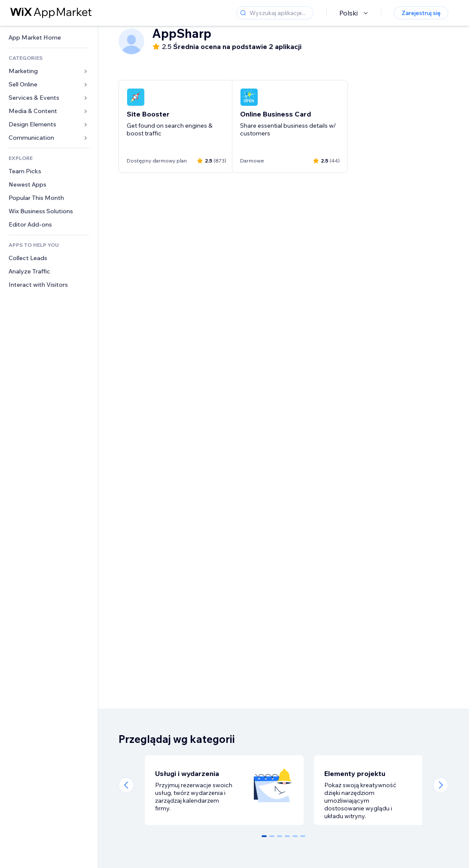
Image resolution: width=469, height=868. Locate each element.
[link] (49, 38)
